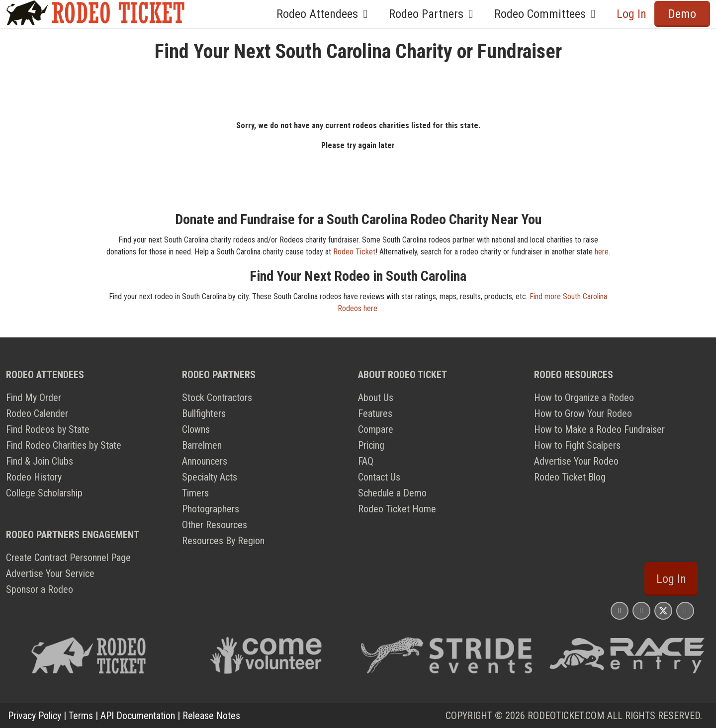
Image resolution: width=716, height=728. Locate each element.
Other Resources (215, 525)
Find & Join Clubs (40, 461)
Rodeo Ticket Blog (570, 477)
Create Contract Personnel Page (68, 558)
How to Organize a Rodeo (584, 398)
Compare (376, 429)
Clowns (196, 429)
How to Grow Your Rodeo (583, 413)
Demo (682, 14)
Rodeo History (34, 477)
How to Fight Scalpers (577, 445)
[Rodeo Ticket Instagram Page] (620, 610)
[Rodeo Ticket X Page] (663, 610)
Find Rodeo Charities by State (64, 445)
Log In (631, 14)
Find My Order (34, 398)
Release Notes (211, 716)
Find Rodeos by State (48, 429)
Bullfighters (204, 413)
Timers (195, 493)
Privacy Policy (35, 716)
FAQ (366, 461)
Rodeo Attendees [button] (325, 14)
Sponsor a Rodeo (40, 589)
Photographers (211, 509)
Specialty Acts (210, 477)
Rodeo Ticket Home (397, 509)
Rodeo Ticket (354, 252)
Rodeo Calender (37, 413)
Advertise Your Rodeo (576, 461)
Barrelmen (202, 445)
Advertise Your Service (50, 573)
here (602, 252)
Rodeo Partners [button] (434, 14)
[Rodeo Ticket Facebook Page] (641, 610)
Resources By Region (223, 541)
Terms (81, 716)
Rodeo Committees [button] (547, 14)
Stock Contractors (217, 398)
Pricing (371, 445)
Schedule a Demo (392, 493)
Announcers (205, 461)
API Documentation (138, 716)
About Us (376, 398)
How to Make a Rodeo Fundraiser (599, 429)
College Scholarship (44, 493)
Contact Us (379, 477)
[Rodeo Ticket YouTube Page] (685, 610)
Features (375, 413)
